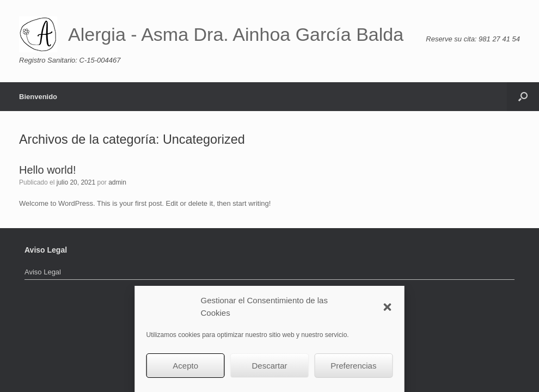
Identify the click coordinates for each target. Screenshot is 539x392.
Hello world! (47, 170)
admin (117, 182)
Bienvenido (38, 97)
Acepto (185, 366)
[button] (388, 307)
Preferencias (353, 366)
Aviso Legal (43, 272)
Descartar (269, 366)
